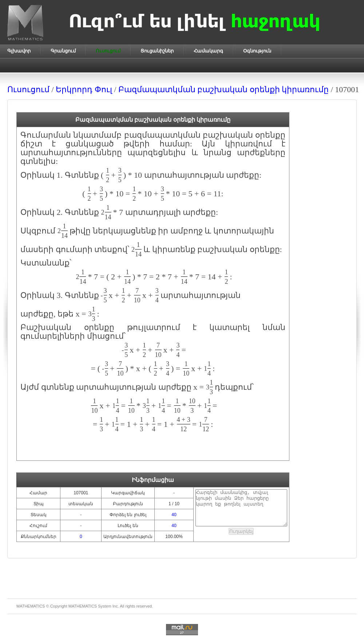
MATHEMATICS (83, 606)
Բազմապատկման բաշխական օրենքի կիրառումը (224, 89)
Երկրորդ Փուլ (84, 89)
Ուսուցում (28, 89)
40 (174, 515)
